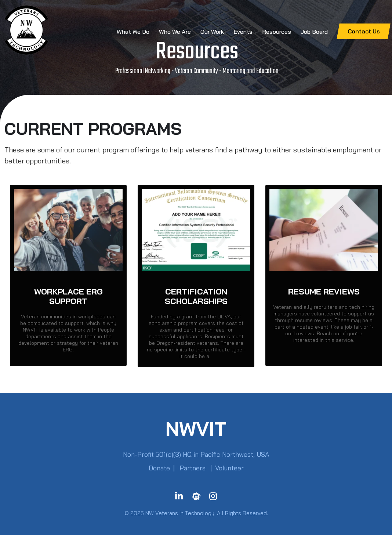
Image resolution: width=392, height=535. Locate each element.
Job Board (314, 32)
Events (243, 32)
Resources (277, 32)
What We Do (133, 32)
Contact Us (364, 31)
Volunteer (229, 468)
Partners (193, 468)
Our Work (212, 32)
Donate (159, 468)
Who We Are (175, 32)
